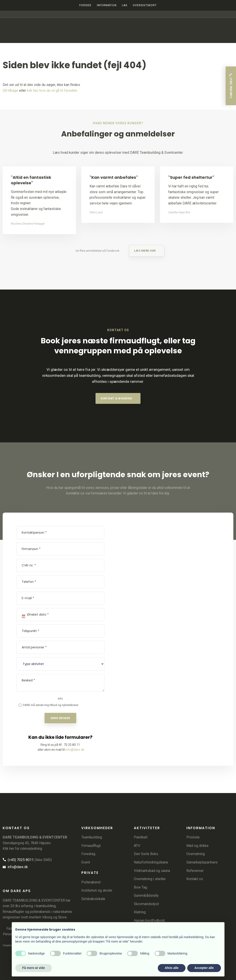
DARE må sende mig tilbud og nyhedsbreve (51, 705)
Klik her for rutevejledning (22, 849)
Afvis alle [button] (172, 968)
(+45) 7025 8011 (18, 860)
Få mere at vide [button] (34, 968)
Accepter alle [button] (204, 968)
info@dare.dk (75, 750)
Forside (85, 5)
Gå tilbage (10, 90)
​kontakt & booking (116, 398)
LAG (125, 5)
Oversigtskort (145, 5)
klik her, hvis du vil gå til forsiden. (52, 90)
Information (107, 5)
